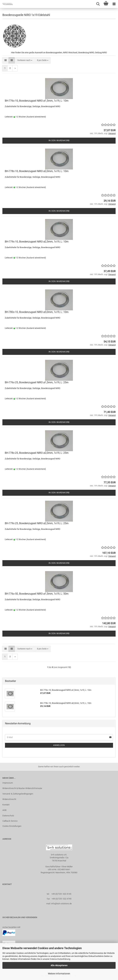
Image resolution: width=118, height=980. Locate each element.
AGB (4, 810)
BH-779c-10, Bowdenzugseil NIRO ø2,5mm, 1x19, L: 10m (37, 242)
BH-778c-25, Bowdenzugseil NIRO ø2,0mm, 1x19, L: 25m (37, 453)
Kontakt (6, 805)
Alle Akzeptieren (59, 965)
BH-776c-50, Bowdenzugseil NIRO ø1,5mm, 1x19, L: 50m (37, 594)
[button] (6, 60)
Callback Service (10, 821)
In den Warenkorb (59, 141)
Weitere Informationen (59, 974)
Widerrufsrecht (9, 799)
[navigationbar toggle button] (114, 4)
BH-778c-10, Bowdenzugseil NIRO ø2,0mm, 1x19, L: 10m (37, 171)
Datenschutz (8, 816)
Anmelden (59, 745)
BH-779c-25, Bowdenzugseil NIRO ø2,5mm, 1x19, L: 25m (37, 523)
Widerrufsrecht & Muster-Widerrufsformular (22, 788)
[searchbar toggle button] (98, 4)
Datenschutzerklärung (60, 959)
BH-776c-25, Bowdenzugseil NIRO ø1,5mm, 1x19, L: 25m (37, 382)
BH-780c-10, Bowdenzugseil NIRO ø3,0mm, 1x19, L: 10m (37, 312)
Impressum (8, 783)
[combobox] (25, 60)
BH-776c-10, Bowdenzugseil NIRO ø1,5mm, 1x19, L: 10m (37, 101)
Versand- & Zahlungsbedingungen (18, 794)
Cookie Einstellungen (12, 826)
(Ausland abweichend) (36, 117)
